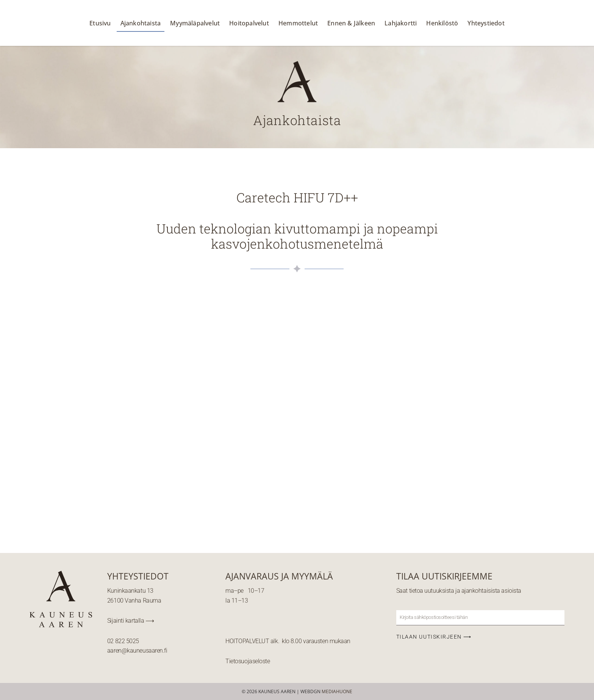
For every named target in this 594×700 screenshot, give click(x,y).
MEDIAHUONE (337, 691)
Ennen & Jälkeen (351, 23)
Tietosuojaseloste (248, 661)
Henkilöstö (442, 23)
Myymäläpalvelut (195, 23)
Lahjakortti (401, 23)
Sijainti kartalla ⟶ (131, 621)
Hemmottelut (298, 23)
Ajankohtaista (141, 23)
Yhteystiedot (486, 23)
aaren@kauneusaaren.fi (137, 651)
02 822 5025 (123, 641)
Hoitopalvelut (249, 23)
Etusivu (100, 23)
